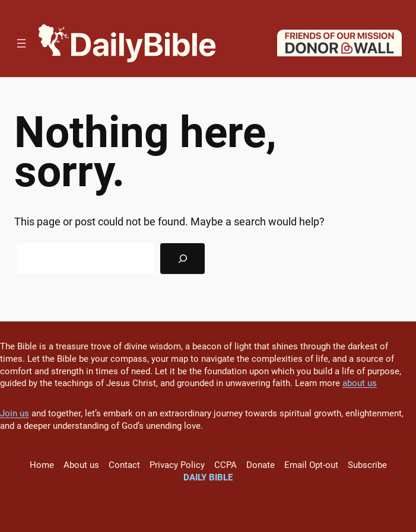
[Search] (182, 259)
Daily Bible (208, 477)
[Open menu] (21, 43)
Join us (15, 413)
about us (360, 383)
